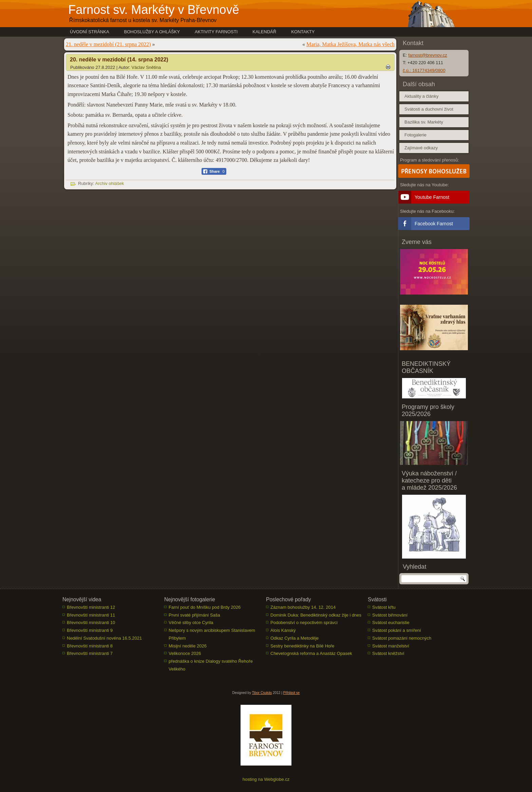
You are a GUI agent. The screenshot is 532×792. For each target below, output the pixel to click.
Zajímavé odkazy (421, 148)
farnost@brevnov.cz (428, 55)
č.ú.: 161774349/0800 (424, 70)
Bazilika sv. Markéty (424, 122)
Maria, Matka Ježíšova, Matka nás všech (350, 44)
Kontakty (303, 32)
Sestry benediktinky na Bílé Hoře (302, 646)
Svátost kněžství (388, 653)
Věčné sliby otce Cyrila (191, 623)
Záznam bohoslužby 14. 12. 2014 (303, 607)
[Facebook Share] (214, 171)
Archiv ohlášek (110, 183)
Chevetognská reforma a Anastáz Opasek (311, 653)
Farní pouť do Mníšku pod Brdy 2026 (205, 607)
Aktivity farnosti (216, 32)
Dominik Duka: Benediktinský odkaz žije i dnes (316, 615)
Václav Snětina (146, 67)
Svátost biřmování (390, 615)
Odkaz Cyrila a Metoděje (294, 638)
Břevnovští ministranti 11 (91, 615)
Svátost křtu (384, 607)
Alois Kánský (283, 630)
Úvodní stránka (90, 32)
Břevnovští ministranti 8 (90, 646)
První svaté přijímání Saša (194, 615)
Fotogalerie (415, 135)
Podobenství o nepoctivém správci (304, 623)
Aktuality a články (421, 96)
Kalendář (264, 32)
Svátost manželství (391, 646)
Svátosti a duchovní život (429, 109)
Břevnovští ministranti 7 (90, 653)
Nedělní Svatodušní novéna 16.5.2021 (104, 638)
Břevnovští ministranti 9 (90, 630)
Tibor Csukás (262, 693)
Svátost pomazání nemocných (402, 638)
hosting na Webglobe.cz (266, 779)
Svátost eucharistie (391, 623)
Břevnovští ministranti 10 (91, 623)
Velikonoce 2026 (185, 653)
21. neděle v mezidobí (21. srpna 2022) (108, 44)
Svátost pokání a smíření (397, 630)
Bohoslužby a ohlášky (152, 32)
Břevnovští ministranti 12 (91, 607)
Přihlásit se (292, 693)
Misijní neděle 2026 (188, 646)
